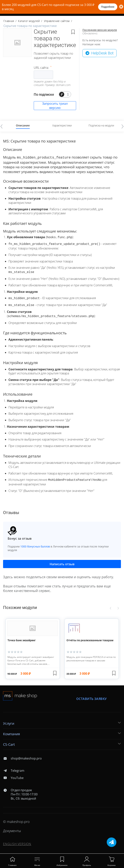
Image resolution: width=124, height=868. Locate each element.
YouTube (13, 775)
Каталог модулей (29, 21)
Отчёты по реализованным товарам (90, 637)
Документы (12, 828)
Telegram (14, 768)
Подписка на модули (101, 125)
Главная (9, 21)
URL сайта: (42, 68)
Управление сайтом (57, 21)
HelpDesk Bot (102, 53)
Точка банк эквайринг (22, 637)
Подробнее (108, 7)
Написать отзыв (62, 561)
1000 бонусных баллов (35, 543)
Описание (23, 125)
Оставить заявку (91, 696)
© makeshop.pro (16, 819)
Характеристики (62, 125)
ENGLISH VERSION (17, 841)
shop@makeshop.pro (22, 755)
